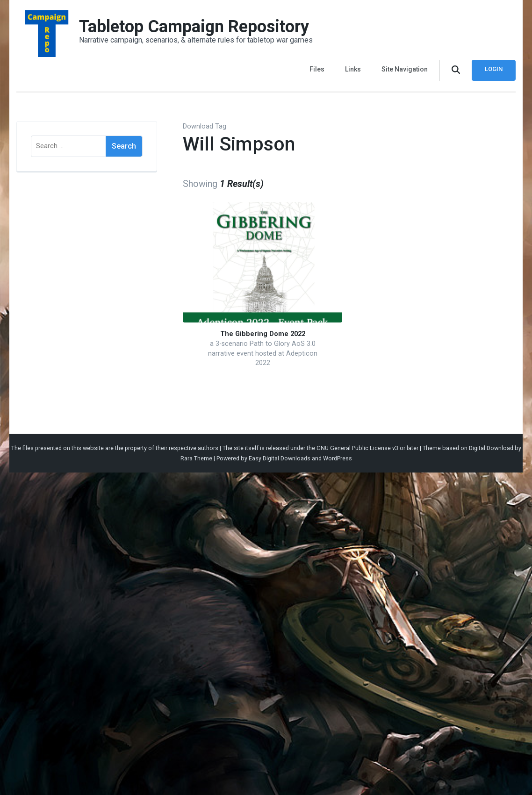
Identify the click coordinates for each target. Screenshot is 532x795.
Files (317, 69)
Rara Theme (196, 458)
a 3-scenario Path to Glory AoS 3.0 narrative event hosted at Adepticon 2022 (263, 353)
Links (353, 69)
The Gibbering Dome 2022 (263, 334)
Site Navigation (405, 69)
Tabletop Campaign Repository (194, 27)
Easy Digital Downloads (280, 458)
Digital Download (491, 448)
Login (494, 69)
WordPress (338, 458)
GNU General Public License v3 (357, 448)
